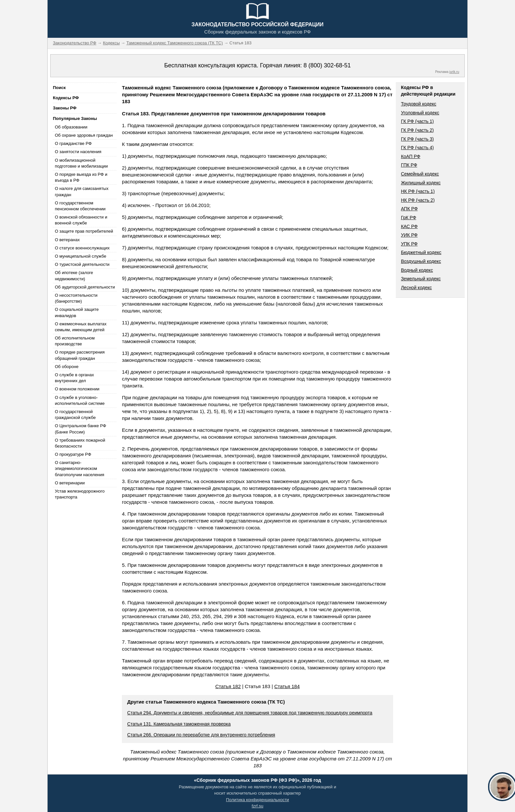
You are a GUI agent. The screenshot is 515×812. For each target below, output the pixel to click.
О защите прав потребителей (84, 231)
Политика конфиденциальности (257, 800)
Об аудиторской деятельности (85, 287)
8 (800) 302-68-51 (327, 65)
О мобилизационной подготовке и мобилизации (81, 163)
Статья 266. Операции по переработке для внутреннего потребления (201, 735)
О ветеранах (67, 240)
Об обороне (67, 367)
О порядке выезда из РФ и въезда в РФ (81, 177)
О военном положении (77, 389)
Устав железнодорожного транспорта (80, 494)
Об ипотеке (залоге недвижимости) (74, 276)
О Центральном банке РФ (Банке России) (80, 429)
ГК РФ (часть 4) (417, 148)
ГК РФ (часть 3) (417, 139)
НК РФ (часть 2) (418, 200)
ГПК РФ (409, 165)
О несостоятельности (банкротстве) (76, 298)
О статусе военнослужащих (82, 248)
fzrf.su (257, 806)
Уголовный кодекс (420, 113)
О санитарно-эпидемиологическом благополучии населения (79, 468)
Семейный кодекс (420, 174)
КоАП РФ (411, 156)
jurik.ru (454, 72)
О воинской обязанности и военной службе (81, 220)
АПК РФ (409, 209)
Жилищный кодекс (421, 183)
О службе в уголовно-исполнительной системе (80, 400)
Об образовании (71, 127)
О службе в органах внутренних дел (74, 378)
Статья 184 (287, 686)
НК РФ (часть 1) (418, 191)
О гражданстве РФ (73, 143)
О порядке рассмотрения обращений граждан (80, 355)
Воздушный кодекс (421, 261)
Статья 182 (228, 686)
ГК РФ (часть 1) (417, 121)
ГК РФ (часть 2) (417, 130)
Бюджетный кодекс (421, 252)
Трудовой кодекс (419, 104)
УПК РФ (409, 244)
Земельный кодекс (421, 279)
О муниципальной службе (80, 256)
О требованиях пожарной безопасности (80, 443)
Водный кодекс (417, 270)
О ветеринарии (70, 483)
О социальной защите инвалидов (77, 312)
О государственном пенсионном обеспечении (80, 206)
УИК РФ (409, 235)
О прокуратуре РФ (73, 454)
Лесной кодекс (416, 288)
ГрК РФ (409, 218)
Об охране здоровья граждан (84, 135)
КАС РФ (409, 226)
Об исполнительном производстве (75, 341)
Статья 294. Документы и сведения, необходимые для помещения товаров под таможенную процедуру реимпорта (250, 713)
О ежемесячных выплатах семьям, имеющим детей (81, 327)
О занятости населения (78, 152)
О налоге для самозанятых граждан (82, 191)
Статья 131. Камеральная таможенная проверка (179, 724)
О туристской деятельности (82, 264)
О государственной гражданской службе (75, 415)
